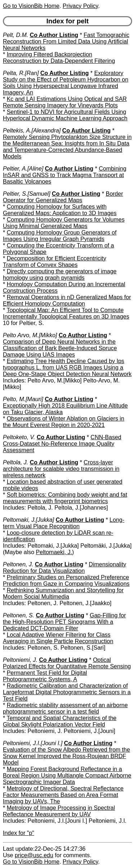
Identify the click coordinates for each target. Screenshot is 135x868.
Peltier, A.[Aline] (23, 169)
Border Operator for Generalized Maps (63, 197)
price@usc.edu (34, 855)
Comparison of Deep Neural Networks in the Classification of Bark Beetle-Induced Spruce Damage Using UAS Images (60, 348)
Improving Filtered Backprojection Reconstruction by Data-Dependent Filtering (59, 58)
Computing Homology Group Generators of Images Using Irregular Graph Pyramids (60, 236)
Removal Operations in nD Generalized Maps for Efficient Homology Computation (67, 300)
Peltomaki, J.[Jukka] (28, 520)
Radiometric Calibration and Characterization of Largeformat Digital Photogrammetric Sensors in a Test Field (67, 692)
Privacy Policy (80, 6)
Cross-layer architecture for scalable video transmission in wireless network (61, 469)
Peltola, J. (15, 462)
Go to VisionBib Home (31, 6)
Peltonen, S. (19, 615)
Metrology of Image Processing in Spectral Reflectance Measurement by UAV (59, 811)
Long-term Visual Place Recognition (64, 523)
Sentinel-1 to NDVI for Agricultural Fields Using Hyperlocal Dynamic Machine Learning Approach (65, 115)
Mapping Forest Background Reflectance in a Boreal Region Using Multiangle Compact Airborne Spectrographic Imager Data (67, 776)
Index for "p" (19, 833)
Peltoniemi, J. (20, 660)
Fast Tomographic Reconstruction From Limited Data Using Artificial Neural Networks (66, 41)
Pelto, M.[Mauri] (23, 399)
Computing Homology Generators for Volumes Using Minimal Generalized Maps (64, 223)
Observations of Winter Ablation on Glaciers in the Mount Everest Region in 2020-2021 (64, 422)
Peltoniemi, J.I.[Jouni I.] (33, 743)
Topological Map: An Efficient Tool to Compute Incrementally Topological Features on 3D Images (66, 313)
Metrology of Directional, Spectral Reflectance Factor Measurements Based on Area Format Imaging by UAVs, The (63, 795)
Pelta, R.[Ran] (21, 73)
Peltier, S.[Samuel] (27, 194)
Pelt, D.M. (15, 35)
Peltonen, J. (18, 564)
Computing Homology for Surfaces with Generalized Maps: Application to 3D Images (60, 210)
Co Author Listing (54, 35)
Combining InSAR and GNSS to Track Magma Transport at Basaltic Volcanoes (65, 175)
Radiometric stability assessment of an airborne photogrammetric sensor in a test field (65, 708)
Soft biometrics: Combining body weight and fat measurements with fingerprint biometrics (65, 498)
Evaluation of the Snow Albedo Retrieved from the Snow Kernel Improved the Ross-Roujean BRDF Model (66, 756)
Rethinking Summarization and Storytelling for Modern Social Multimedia (63, 593)
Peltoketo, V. (19, 437)
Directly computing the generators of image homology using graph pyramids (60, 275)
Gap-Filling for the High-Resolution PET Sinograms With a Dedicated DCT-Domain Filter (64, 622)
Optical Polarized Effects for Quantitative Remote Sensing (67, 663)
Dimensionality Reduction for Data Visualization (65, 568)
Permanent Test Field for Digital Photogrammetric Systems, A (45, 676)
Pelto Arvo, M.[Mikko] (30, 335)
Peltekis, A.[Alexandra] (32, 131)
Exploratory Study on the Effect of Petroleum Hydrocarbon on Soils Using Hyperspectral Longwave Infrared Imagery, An (66, 83)
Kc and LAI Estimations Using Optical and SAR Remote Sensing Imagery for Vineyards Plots (65, 102)
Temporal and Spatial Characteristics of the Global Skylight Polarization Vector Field (60, 721)
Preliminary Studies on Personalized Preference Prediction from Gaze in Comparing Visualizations (66, 581)
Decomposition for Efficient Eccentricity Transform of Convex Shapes (55, 262)
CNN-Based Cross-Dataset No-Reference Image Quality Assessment (62, 444)
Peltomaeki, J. (54, 552)
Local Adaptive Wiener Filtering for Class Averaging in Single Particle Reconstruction (58, 638)
